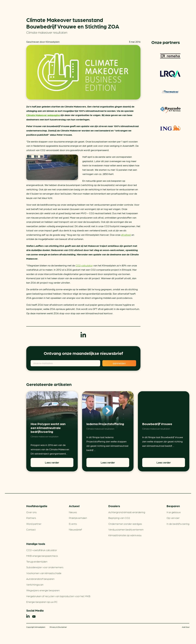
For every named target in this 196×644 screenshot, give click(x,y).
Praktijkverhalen (78, 518)
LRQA (170, 74)
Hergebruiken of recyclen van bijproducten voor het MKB (58, 596)
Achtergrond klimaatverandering (127, 512)
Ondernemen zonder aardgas (125, 524)
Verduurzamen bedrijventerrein (126, 529)
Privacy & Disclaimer (58, 627)
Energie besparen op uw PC (42, 602)
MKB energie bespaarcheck (42, 556)
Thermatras (170, 92)
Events (73, 524)
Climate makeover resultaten (47, 32)
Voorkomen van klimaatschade (44, 573)
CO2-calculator (84, 265)
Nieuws (73, 512)
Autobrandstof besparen (40, 579)
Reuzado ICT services (170, 110)
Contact (31, 529)
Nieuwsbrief (75, 529)
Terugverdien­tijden (37, 561)
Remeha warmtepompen (170, 56)
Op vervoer (173, 518)
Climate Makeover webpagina (43, 115)
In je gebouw (174, 512)
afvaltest (126, 235)
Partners (31, 518)
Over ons (31, 512)
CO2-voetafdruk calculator (42, 550)
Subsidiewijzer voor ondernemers (45, 567)
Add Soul (186, 627)
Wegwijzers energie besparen (43, 590)
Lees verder (52, 462)
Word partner (34, 524)
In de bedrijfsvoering (178, 524)
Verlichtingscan (35, 584)
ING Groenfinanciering (170, 128)
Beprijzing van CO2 (119, 518)
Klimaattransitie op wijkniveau (125, 535)
